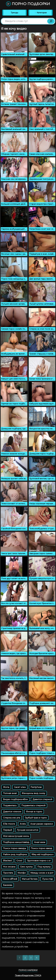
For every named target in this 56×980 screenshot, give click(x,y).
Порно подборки (28, 4)
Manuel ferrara (30, 879)
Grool (19, 861)
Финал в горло (34, 812)
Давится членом (12, 812)
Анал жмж (40, 842)
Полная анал (10, 793)
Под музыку (44, 867)
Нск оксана (9, 867)
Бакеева (8, 885)
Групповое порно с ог (39, 861)
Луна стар (47, 879)
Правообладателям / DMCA (28, 975)
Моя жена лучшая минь (16, 836)
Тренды (14, 13)
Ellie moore (9, 824)
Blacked (7, 861)
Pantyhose (36, 787)
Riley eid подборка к (42, 854)
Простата (8, 873)
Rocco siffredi (10, 879)
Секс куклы (26, 867)
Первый (8, 830)
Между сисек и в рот (42, 873)
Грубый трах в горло (36, 818)
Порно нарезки (28, 970)
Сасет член (20, 787)
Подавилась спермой (33, 806)
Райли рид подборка (15, 854)
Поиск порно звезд (42, 848)
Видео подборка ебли (15, 799)
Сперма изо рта (12, 818)
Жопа (6, 787)
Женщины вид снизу (33, 793)
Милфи (22, 873)
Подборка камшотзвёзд (16, 842)
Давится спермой (42, 799)
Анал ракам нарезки (42, 824)
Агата (23, 824)
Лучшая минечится (28, 830)
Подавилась (10, 806)
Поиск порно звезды (15, 848)
